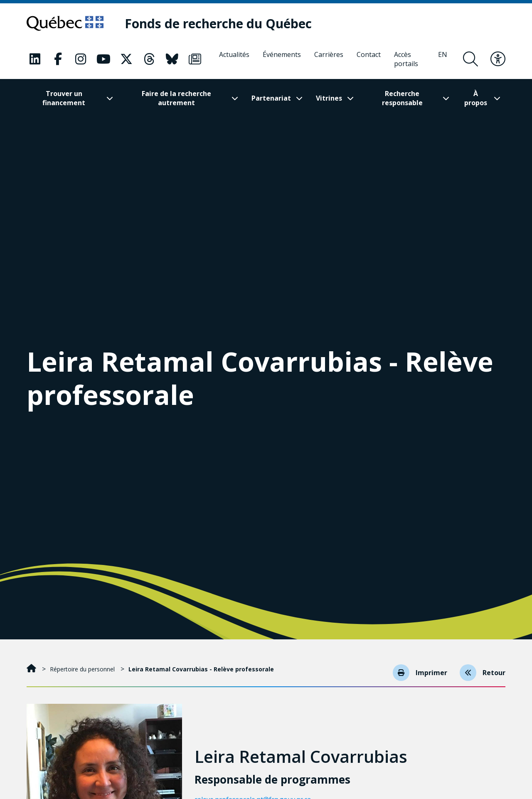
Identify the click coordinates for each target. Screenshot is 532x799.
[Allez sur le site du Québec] (65, 23)
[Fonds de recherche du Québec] (218, 23)
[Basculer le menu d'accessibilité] (498, 59)
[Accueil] (32, 669)
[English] (443, 59)
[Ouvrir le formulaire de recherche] (470, 59)
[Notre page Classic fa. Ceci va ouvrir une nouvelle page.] (35, 59)
